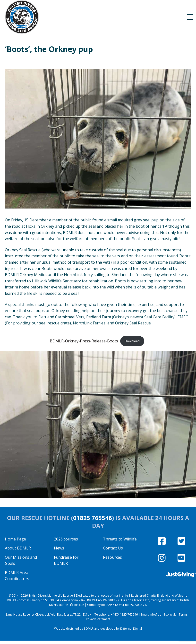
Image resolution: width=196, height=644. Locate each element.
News (59, 548)
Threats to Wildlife (120, 539)
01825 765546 (93, 518)
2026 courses (66, 539)
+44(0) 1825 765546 (124, 614)
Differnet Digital (131, 629)
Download (132, 341)
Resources (112, 557)
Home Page (15, 539)
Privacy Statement (98, 619)
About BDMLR (18, 548)
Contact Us (113, 548)
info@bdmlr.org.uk (163, 614)
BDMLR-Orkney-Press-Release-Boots (84, 341)
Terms (183, 614)
